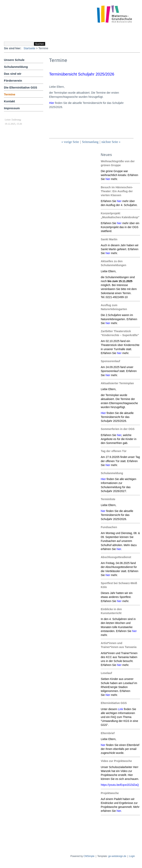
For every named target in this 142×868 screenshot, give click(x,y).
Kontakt (9, 101)
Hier (103, 479)
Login (132, 856)
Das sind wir (13, 74)
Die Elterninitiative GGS (21, 87)
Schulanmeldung (16, 67)
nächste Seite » (111, 142)
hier (108, 179)
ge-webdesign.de (117, 856)
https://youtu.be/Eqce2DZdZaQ (120, 785)
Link (121, 709)
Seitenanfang (90, 142)
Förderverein (13, 81)
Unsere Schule (14, 60)
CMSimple (89, 856)
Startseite (29, 48)
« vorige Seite (70, 142)
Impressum (12, 108)
